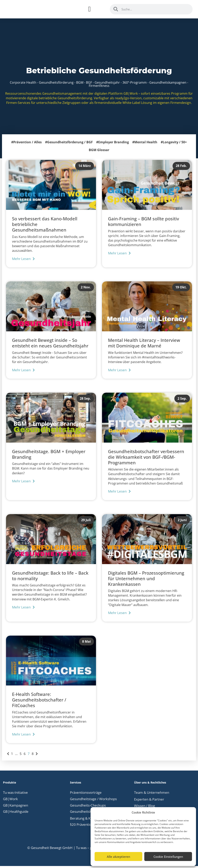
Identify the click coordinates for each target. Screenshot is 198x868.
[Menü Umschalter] (89, 10)
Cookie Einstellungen (168, 857)
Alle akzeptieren (118, 857)
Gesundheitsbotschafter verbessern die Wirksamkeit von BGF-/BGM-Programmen (146, 459)
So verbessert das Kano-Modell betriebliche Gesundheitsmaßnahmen (45, 226)
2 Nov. (86, 289)
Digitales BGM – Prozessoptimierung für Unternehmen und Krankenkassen (146, 581)
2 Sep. (182, 401)
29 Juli (86, 522)
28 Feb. (181, 168)
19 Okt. (181, 289)
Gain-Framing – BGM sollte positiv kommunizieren (143, 224)
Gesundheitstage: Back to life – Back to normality (50, 578)
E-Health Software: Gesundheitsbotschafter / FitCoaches (39, 702)
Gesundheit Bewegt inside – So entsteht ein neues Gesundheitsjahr (50, 345)
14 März (85, 168)
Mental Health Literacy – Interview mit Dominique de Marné (144, 345)
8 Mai (86, 643)
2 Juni (182, 522)
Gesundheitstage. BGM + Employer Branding (49, 456)
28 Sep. (85, 401)
